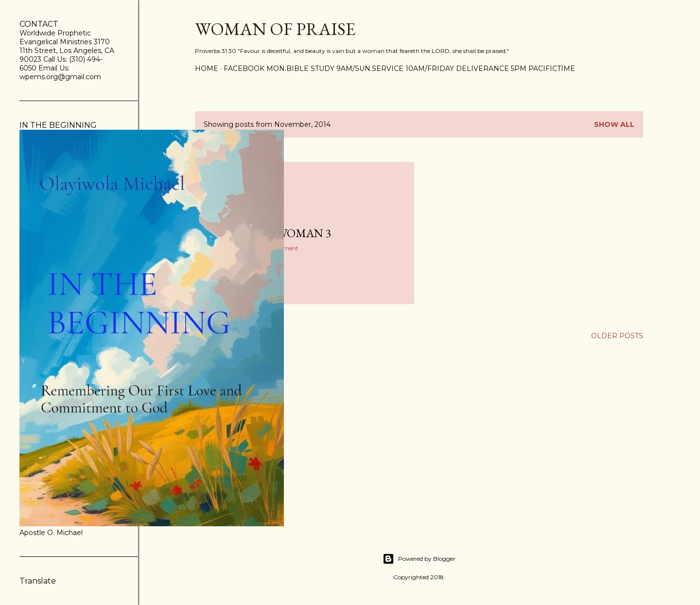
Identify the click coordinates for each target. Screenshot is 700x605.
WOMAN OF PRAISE (275, 29)
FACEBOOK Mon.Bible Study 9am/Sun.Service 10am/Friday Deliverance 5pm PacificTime (399, 69)
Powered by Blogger (419, 559)
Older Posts (617, 336)
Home (207, 69)
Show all (614, 124)
